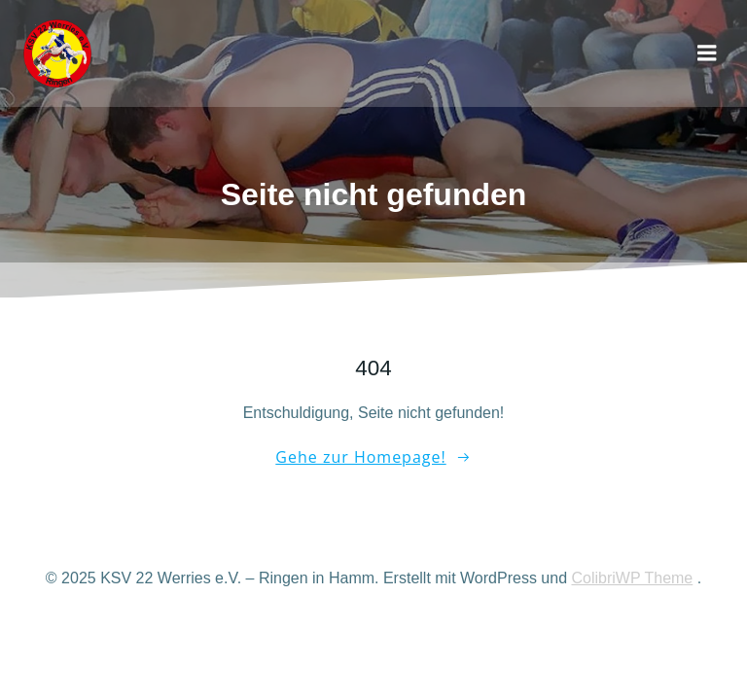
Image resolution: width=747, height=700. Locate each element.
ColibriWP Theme (632, 578)
